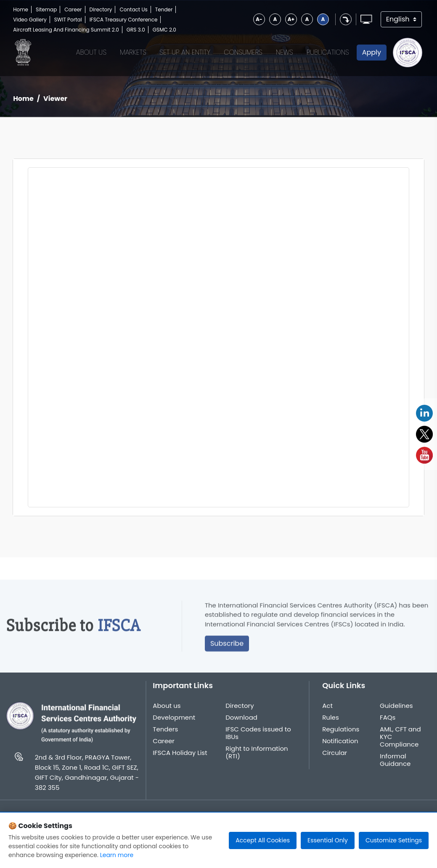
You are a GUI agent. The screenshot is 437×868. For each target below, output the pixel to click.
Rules (331, 724)
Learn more (117, 855)
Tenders (165, 736)
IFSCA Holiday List (180, 760)
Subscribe (227, 650)
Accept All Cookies (263, 840)
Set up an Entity (185, 52)
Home (21, 9)
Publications (328, 52)
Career (73, 9)
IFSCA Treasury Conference (124, 20)
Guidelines (396, 712)
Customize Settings (394, 840)
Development (174, 724)
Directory (101, 9)
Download (241, 724)
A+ (291, 19)
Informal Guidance (395, 767)
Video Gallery (30, 20)
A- (259, 19)
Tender (164, 9)
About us (167, 712)
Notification (340, 748)
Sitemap (46, 9)
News (285, 52)
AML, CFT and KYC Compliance (400, 744)
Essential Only (328, 840)
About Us (91, 52)
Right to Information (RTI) (257, 759)
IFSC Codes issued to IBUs (258, 740)
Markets (133, 52)
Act (327, 712)
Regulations (341, 736)
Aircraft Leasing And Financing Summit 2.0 (66, 30)
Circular (335, 760)
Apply (372, 52)
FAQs (388, 724)
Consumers (243, 52)
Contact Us (133, 9)
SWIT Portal (68, 20)
